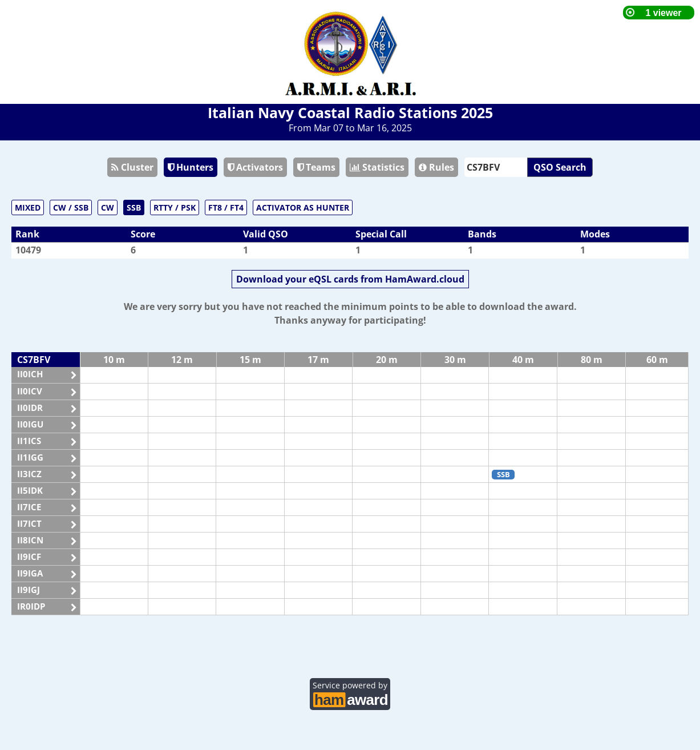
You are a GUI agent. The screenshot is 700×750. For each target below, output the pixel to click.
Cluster (132, 167)
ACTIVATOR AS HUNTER (303, 207)
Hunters (191, 167)
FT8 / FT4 (226, 207)
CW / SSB (71, 207)
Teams (316, 167)
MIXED (28, 207)
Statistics (377, 167)
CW (108, 207)
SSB (134, 207)
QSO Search (560, 167)
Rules (436, 167)
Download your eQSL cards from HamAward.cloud (350, 279)
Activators (255, 167)
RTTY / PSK (175, 207)
